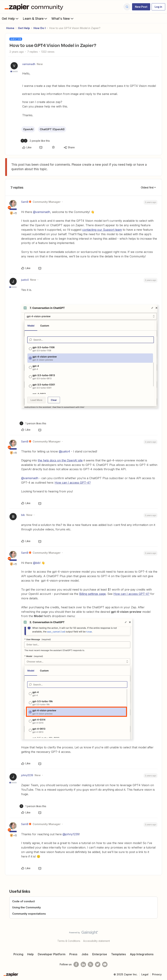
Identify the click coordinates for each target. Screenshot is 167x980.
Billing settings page (92, 594)
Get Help (10, 18)
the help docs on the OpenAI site (60, 460)
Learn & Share (35, 18)
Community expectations (29, 914)
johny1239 (27, 775)
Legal (145, 974)
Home (10, 28)
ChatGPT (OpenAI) (52, 129)
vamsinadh (29, 64)
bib (23, 515)
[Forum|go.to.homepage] (35, 7)
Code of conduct (23, 901)
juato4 (25, 280)
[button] (141, 7)
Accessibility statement (96, 941)
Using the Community (27, 907)
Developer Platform (52, 954)
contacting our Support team (102, 230)
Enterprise (100, 954)
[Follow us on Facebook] (76, 964)
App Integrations (142, 954)
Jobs (85, 954)
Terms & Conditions (69, 941)
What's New (63, 18)
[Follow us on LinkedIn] (83, 964)
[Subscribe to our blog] (90, 964)
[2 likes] (35, 141)
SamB (25, 202)
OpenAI (28, 129)
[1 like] (33, 423)
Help (30, 954)
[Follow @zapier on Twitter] (98, 964)
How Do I (40, 28)
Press (73, 954)
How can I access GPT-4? (73, 483)
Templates (119, 954)
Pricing (18, 954)
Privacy (157, 974)
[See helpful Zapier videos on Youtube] (105, 964)
